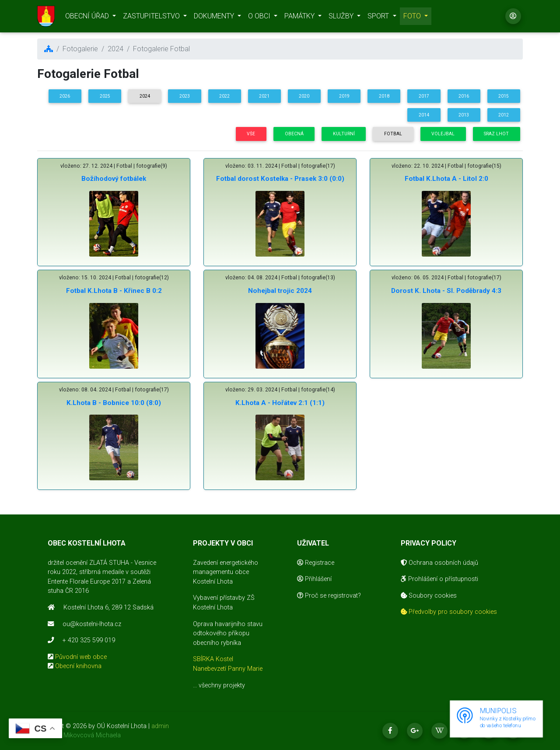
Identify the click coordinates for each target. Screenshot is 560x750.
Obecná (294, 134)
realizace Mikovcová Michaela (79, 735)
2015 (504, 96)
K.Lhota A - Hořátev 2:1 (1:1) (280, 403)
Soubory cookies (429, 596)
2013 (464, 115)
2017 (424, 96)
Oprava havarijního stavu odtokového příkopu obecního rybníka (228, 634)
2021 (264, 96)
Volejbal (443, 134)
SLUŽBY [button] (342, 18)
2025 (105, 96)
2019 (344, 96)
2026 (65, 96)
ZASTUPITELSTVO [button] (152, 18)
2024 (145, 96)
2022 (224, 96)
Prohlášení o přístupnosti (439, 579)
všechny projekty (222, 685)
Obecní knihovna (78, 666)
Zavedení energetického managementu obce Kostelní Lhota (226, 572)
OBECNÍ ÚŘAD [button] (88, 18)
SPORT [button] (379, 18)
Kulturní (344, 134)
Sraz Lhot (496, 134)
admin (160, 726)
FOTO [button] (413, 18)
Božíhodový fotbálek (114, 179)
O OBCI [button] (260, 18)
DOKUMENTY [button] (215, 18)
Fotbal (393, 134)
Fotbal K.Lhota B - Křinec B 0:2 (114, 291)
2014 (424, 115)
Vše (251, 134)
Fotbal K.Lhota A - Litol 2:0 (446, 179)
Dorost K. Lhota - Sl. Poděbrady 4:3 (446, 291)
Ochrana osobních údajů (439, 563)
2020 (304, 96)
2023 (185, 96)
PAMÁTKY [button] (300, 18)
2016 (464, 96)
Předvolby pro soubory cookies (449, 612)
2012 (504, 115)
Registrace (316, 563)
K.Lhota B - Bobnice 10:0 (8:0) (114, 403)
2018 (384, 96)
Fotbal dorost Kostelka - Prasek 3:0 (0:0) (280, 179)
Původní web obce (81, 657)
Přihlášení (314, 579)
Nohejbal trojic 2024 (280, 291)
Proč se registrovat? (329, 596)
